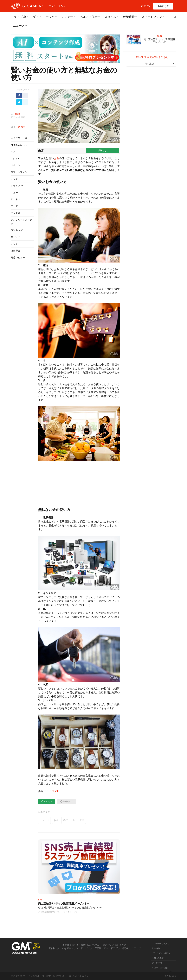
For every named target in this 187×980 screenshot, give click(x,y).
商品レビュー (18, 257)
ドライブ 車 (18, 17)
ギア (36, 17)
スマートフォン (152, 17)
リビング (15, 237)
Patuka (17, 114)
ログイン (146, 6)
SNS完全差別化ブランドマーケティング (59, 912)
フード (14, 206)
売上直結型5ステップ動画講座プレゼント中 (64, 903)
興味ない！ (67, 801)
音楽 (82, 820)
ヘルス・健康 (89, 17)
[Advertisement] (22, 309)
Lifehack (54, 791)
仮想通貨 (129, 17)
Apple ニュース (19, 145)
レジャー (67, 17)
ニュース (19, 26)
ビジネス (15, 199)
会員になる (163, 6)
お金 (57, 158)
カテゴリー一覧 (19, 138)
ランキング (17, 230)
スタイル (110, 17)
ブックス (15, 213)
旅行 (65, 820)
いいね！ (47, 801)
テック (50, 17)
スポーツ (15, 165)
